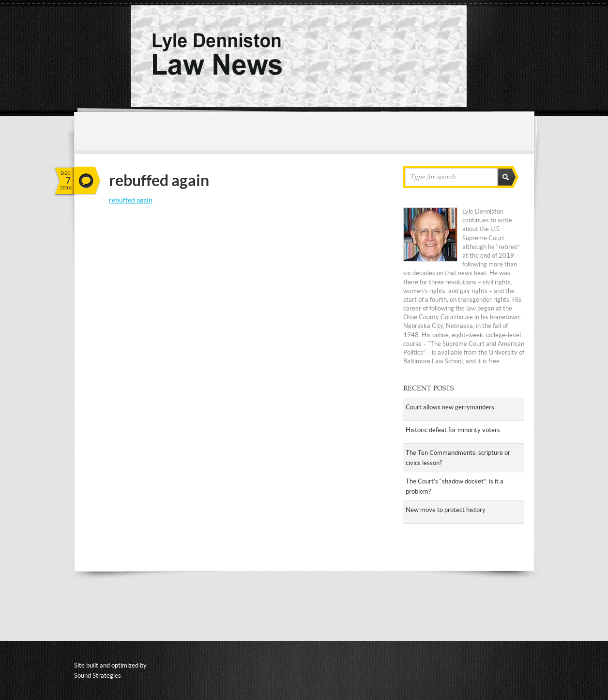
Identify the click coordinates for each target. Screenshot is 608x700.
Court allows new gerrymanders (450, 407)
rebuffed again (131, 200)
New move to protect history (446, 510)
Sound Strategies (98, 676)
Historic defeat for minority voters (453, 430)
